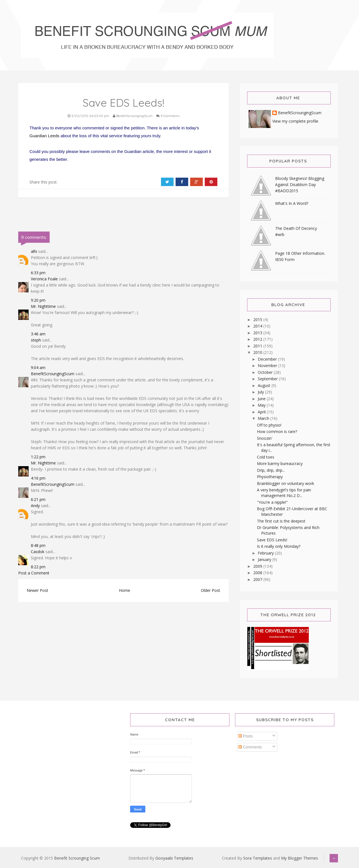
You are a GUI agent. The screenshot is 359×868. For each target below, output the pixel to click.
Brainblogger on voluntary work (286, 483)
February (266, 553)
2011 (258, 346)
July (261, 392)
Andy (35, 506)
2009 (258, 566)
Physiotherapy (270, 477)
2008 (258, 573)
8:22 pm (38, 567)
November (268, 366)
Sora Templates (258, 858)
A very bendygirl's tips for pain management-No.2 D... (284, 493)
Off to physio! (269, 425)
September (268, 379)
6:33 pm (38, 273)
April (262, 412)
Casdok (38, 552)
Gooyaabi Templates (174, 858)
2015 (258, 320)
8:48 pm (38, 545)
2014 (258, 326)
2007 (258, 579)
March (264, 418)
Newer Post (37, 590)
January (265, 559)
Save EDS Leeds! (272, 540)
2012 (258, 339)
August (265, 385)
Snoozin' (265, 438)
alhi (34, 251)
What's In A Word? (292, 203)
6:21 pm (38, 499)
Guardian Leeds (44, 136)
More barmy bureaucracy (280, 463)
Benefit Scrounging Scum (77, 858)
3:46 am (38, 334)
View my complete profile (295, 121)
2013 (258, 333)
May (262, 405)
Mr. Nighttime (43, 306)
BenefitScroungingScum (53, 374)
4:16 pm (38, 478)
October (266, 372)
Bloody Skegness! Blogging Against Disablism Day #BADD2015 (300, 185)
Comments (250, 747)
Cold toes (266, 457)
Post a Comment (34, 573)
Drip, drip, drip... (271, 470)
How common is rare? (277, 431)
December (268, 359)
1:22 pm (38, 457)
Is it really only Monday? (279, 546)
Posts (246, 736)
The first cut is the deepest (281, 521)
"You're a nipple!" (272, 502)
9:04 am (38, 367)
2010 (258, 352)
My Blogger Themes (300, 858)
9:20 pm (38, 300)
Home (125, 590)
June (262, 399)
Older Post (210, 590)
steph (36, 340)
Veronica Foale (44, 279)
